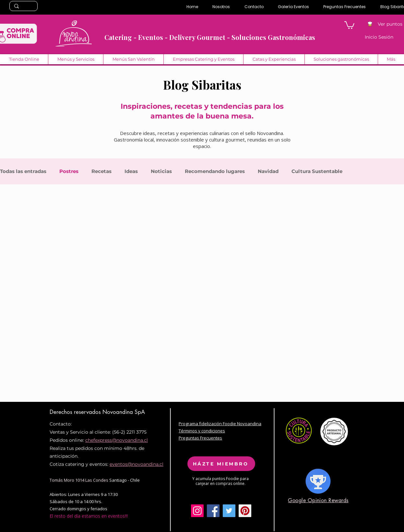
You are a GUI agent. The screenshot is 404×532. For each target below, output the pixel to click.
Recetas (101, 171)
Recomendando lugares (215, 171)
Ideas (131, 171)
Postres (69, 171)
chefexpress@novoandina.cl (117, 440)
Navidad (268, 171)
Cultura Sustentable (317, 171)
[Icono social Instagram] (197, 511)
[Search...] (23, 6)
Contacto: (61, 424)
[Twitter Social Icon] (229, 511)
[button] (349, 25)
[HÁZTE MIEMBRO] (221, 464)
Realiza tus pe (65, 448)
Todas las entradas (23, 171)
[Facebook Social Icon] (213, 511)
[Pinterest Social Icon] (245, 511)
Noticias (161, 171)
